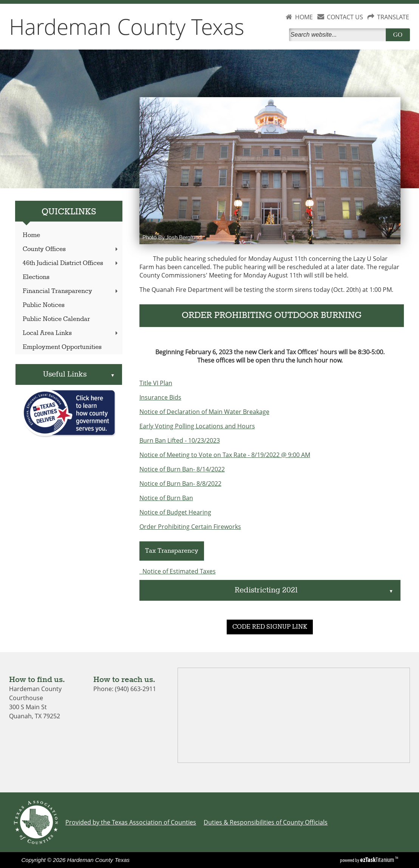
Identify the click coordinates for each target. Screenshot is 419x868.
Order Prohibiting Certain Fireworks (190, 527)
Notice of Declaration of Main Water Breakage (204, 412)
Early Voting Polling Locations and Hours (197, 426)
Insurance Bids (160, 397)
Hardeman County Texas (127, 26)
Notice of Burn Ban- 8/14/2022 (182, 469)
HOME (304, 17)
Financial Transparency (71, 291)
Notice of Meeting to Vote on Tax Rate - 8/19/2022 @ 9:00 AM (225, 455)
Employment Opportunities (62, 347)
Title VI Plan (156, 383)
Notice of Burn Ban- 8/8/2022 (180, 484)
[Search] (339, 35)
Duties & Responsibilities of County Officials (266, 822)
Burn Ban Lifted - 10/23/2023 (180, 440)
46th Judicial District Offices (71, 263)
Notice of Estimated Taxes (179, 571)
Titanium (378, 860)
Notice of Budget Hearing (175, 512)
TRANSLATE (393, 17)
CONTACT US (345, 17)
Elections (36, 277)
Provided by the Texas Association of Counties (131, 822)
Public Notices (44, 305)
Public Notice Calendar (56, 319)
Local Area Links (71, 333)
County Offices (71, 249)
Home (31, 235)
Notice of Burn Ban (166, 498)
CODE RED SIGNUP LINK (270, 627)
